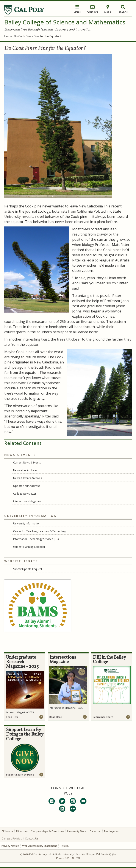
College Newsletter (25, 494)
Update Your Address (27, 486)
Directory (22, 831)
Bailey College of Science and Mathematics (65, 22)
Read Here (12, 717)
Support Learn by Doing (20, 775)
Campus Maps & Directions (47, 831)
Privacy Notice (10, 846)
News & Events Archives (27, 478)
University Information (27, 523)
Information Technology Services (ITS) (36, 539)
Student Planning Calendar (29, 547)
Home (8, 36)
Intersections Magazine (27, 501)
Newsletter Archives (25, 470)
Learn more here (103, 717)
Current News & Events (27, 463)
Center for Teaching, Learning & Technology (40, 531)
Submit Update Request (28, 569)
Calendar (95, 831)
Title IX (64, 846)
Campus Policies (12, 839)
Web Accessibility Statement (40, 846)
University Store (77, 831)
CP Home (7, 831)
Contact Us (32, 839)
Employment (112, 831)
